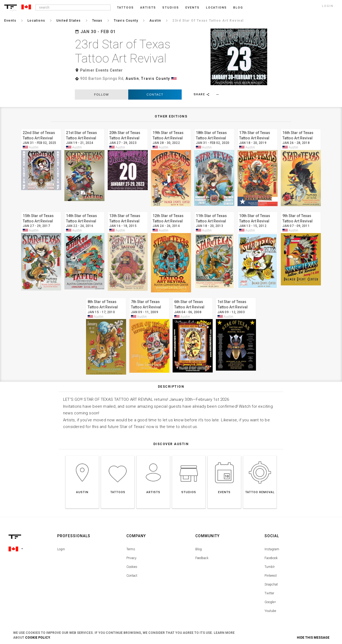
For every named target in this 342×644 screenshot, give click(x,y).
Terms (131, 544)
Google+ (270, 597)
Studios (171, 8)
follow (101, 89)
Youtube (270, 606)
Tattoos (125, 8)
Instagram (272, 544)
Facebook (271, 553)
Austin (132, 78)
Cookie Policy (38, 638)
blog (238, 8)
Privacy (131, 553)
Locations (216, 8)
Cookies (132, 561)
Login (61, 544)
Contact (155, 89)
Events (193, 8)
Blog (199, 544)
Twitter (269, 588)
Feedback (202, 553)
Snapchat (271, 579)
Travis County (156, 78)
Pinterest (271, 570)
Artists (148, 8)
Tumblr (270, 561)
